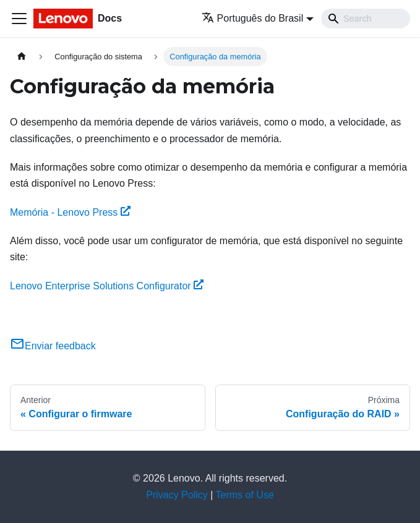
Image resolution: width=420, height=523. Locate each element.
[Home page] (22, 57)
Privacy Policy (177, 495)
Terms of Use (245, 495)
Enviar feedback (53, 346)
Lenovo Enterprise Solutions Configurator (107, 286)
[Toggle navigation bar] (19, 19)
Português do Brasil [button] (253, 18)
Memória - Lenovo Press (70, 212)
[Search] (366, 19)
